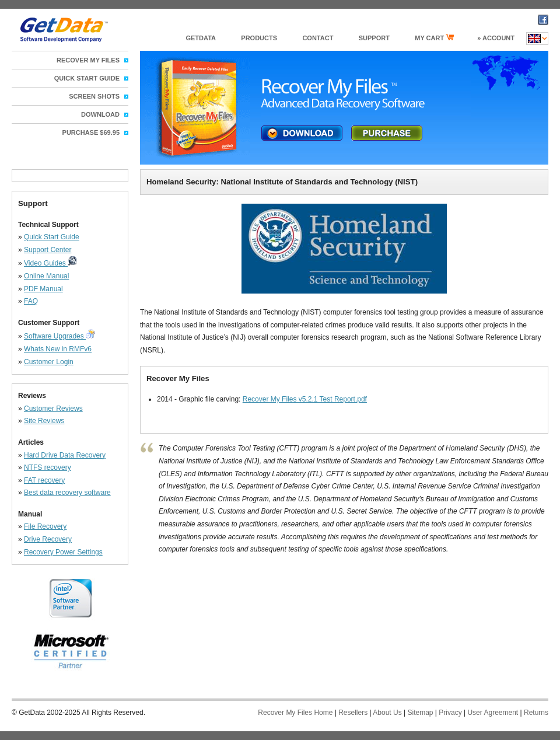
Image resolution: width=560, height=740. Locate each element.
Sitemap (420, 713)
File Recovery (45, 526)
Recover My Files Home (295, 713)
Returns (536, 713)
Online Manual (46, 276)
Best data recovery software (67, 493)
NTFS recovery (48, 467)
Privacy (450, 713)
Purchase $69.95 (91, 132)
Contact (318, 38)
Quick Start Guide (52, 237)
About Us (387, 713)
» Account (496, 38)
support (374, 38)
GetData (201, 38)
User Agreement (493, 713)
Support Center (48, 250)
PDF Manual (43, 289)
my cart (434, 38)
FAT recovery (44, 480)
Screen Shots (94, 96)
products (259, 38)
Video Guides (46, 263)
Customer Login (49, 362)
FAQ (31, 301)
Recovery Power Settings (63, 552)
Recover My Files (88, 60)
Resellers (353, 713)
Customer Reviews (53, 409)
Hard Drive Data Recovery (65, 455)
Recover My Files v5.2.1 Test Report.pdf (305, 399)
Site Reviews (44, 421)
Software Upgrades (55, 336)
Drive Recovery (48, 539)
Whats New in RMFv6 (58, 349)
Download (100, 114)
